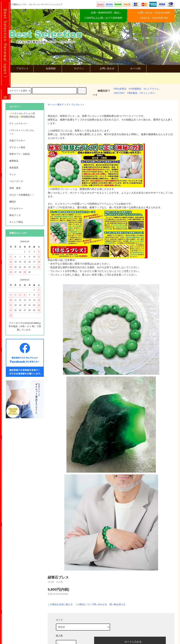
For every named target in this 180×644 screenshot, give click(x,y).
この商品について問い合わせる (91, 604)
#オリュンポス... (148, 93)
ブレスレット (78, 105)
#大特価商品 (135, 89)
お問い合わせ (104, 68)
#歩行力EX (119, 93)
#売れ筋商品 (120, 89)
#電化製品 (132, 93)
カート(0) (132, 68)
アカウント (19, 68)
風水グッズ (63, 105)
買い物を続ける (117, 604)
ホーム (51, 105)
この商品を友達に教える (60, 604)
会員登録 (48, 68)
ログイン (76, 68)
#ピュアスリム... (152, 89)
